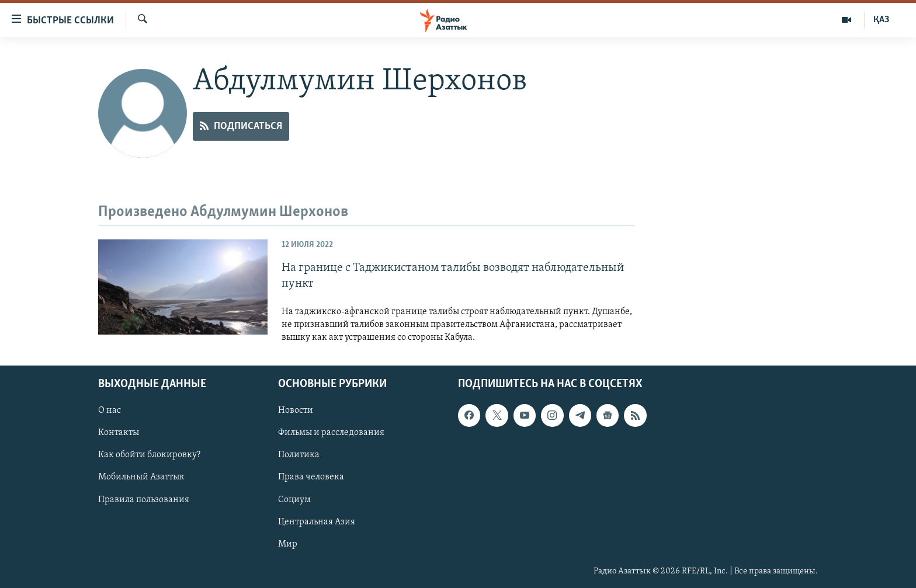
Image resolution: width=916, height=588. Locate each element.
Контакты (119, 433)
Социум (294, 499)
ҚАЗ (881, 20)
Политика (299, 455)
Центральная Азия (317, 521)
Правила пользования (144, 499)
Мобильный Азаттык (141, 477)
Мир (288, 544)
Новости (296, 410)
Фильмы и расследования (331, 433)
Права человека (311, 477)
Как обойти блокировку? (149, 455)
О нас (110, 410)
